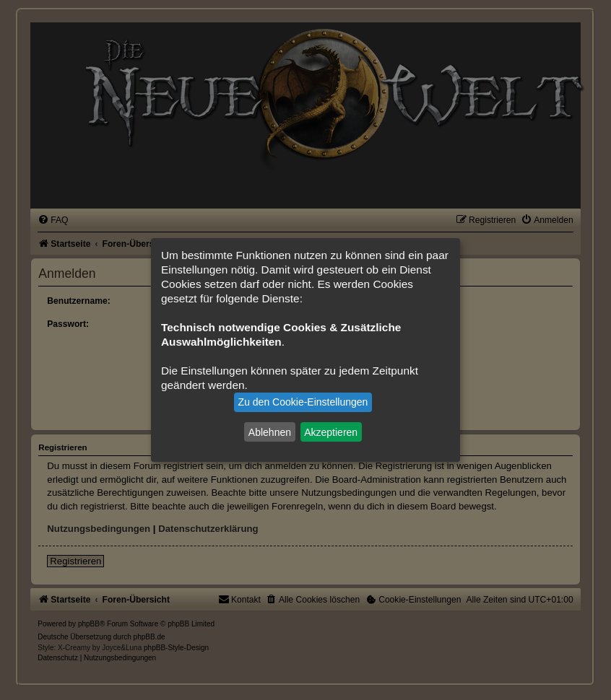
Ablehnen (270, 432)
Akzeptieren (331, 432)
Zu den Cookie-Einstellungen (303, 402)
